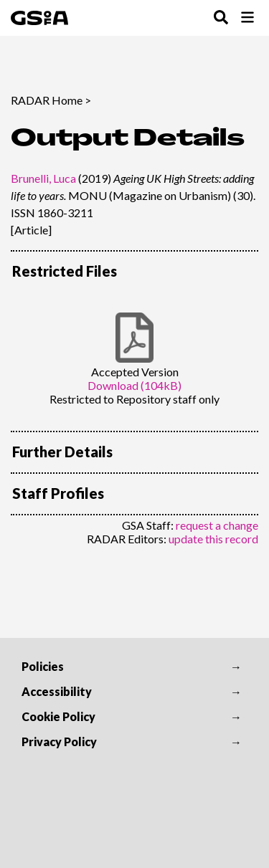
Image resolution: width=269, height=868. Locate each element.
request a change (217, 525)
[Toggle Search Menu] (221, 18)
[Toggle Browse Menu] (247, 18)
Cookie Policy (58, 716)
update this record (213, 539)
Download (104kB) (134, 385)
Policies (43, 666)
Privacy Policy (59, 741)
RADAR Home (47, 100)
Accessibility (57, 691)
